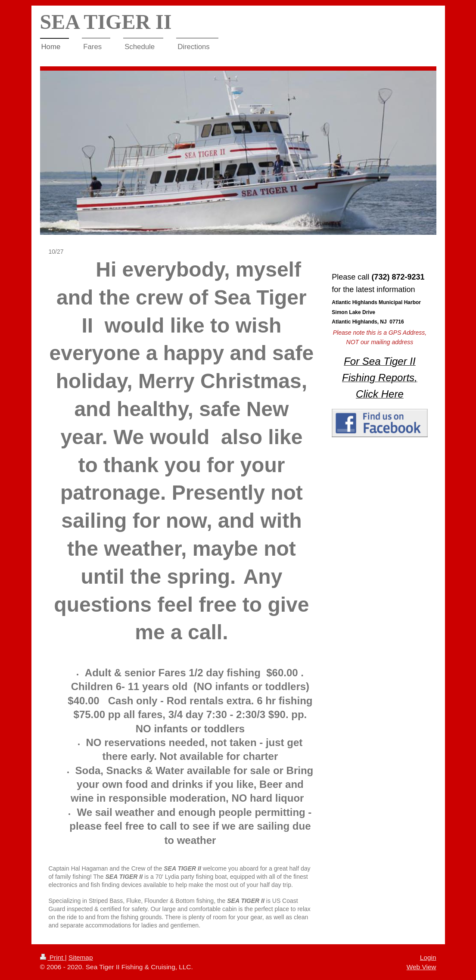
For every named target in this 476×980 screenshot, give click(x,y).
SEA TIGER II (106, 22)
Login (428, 957)
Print (53, 957)
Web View (422, 967)
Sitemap (81, 957)
